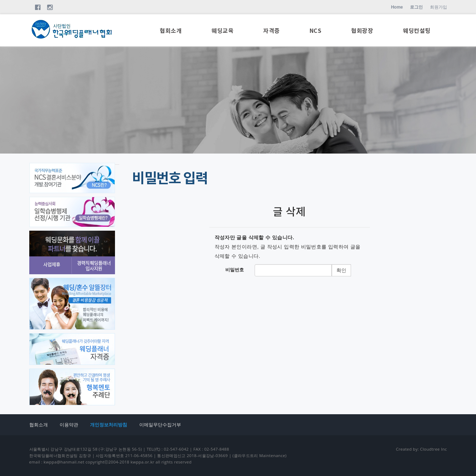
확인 (341, 270)
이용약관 (69, 425)
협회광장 (362, 31)
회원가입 (439, 7)
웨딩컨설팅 (417, 31)
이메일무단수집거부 (160, 425)
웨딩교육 (222, 31)
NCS (315, 31)
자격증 (271, 31)
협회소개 (171, 31)
